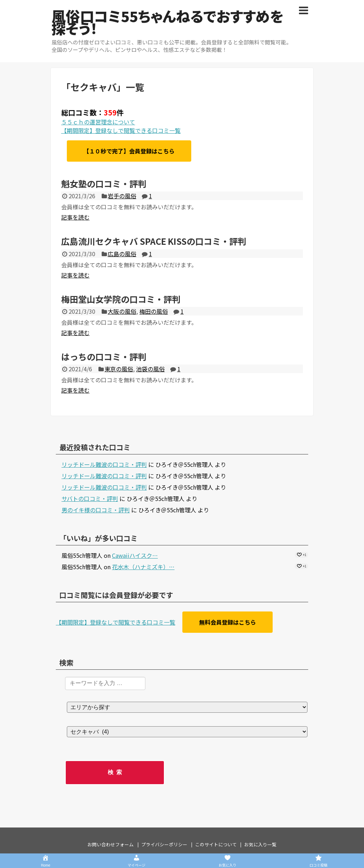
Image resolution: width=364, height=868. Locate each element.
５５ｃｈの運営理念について (98, 122)
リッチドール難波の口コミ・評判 (104, 464)
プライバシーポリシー (164, 844)
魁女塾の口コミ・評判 (104, 184)
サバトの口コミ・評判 (90, 498)
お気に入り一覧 (260, 844)
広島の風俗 (122, 254)
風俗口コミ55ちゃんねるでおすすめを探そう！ (167, 22)
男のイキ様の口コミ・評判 (96, 510)
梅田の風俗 (154, 311)
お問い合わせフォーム (111, 844)
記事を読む (75, 217)
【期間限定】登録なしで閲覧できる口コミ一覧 (121, 130)
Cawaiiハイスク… (135, 555)
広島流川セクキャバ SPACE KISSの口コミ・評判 (154, 241)
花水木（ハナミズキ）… (143, 567)
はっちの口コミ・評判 (104, 357)
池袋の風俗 (150, 369)
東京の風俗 (119, 369)
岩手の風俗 (122, 196)
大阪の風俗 (122, 311)
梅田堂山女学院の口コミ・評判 (121, 299)
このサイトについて (216, 844)
